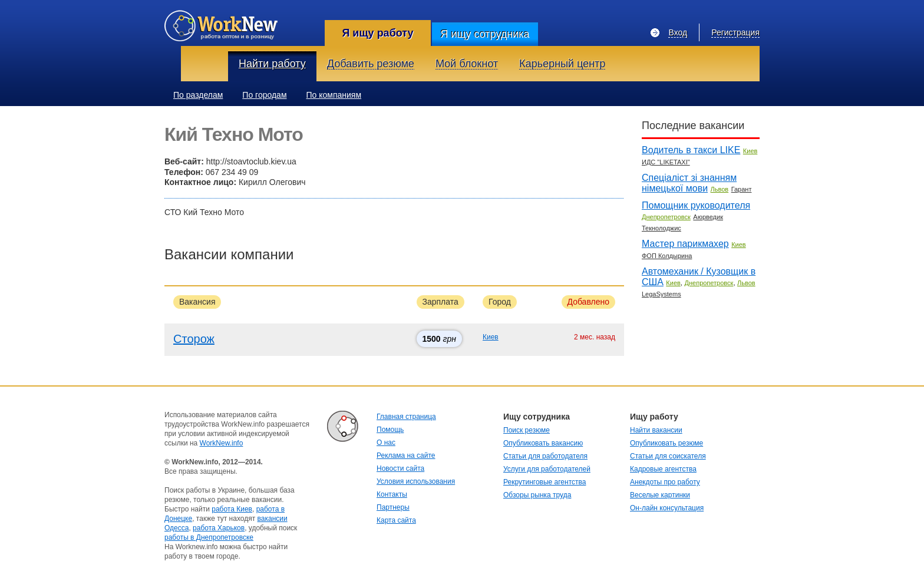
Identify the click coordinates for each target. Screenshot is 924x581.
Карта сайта (396, 520)
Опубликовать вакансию (543, 443)
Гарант (742, 189)
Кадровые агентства (663, 469)
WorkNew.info (222, 443)
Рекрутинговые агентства (544, 482)
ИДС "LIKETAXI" (666, 162)
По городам (264, 95)
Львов (720, 189)
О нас (386, 443)
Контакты (392, 494)
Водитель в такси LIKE (691, 150)
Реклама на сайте (406, 455)
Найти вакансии (656, 430)
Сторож (194, 339)
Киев (491, 337)
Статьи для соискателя (668, 456)
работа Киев (232, 509)
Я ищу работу (377, 33)
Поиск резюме (527, 430)
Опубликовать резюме (666, 443)
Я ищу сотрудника (485, 34)
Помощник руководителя (696, 205)
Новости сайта (400, 468)
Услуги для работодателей (547, 469)
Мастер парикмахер (685, 244)
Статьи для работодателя (545, 456)
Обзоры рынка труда (537, 495)
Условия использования (416, 481)
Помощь (390, 430)
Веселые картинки (660, 495)
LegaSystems (661, 294)
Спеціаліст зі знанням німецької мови (689, 183)
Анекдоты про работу (665, 482)
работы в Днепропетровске (209, 537)
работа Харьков (219, 528)
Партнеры (393, 507)
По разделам (198, 95)
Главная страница (406, 417)
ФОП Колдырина (667, 256)
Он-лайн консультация (667, 508)
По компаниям (334, 95)
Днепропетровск (666, 217)
